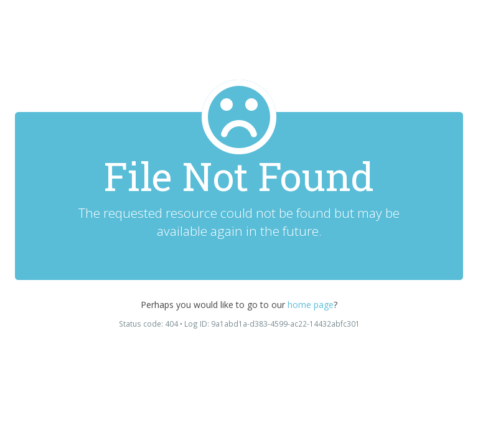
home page (311, 305)
